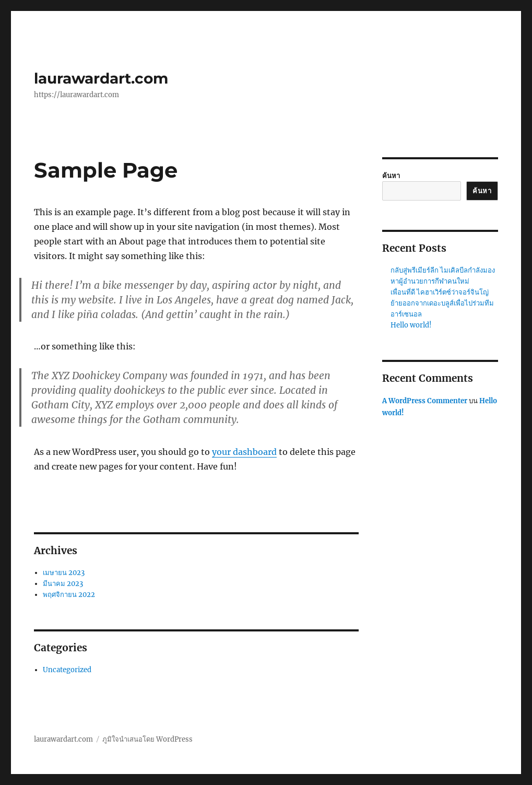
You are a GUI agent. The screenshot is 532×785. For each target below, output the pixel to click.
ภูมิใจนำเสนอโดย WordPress (147, 739)
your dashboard (244, 452)
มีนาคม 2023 (63, 584)
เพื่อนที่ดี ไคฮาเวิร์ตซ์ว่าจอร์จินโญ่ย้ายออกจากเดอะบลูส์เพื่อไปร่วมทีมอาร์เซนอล (442, 303)
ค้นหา (391, 176)
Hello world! (411, 325)
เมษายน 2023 (64, 573)
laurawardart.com (101, 78)
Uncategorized (67, 670)
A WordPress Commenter (425, 401)
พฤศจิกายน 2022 (69, 595)
